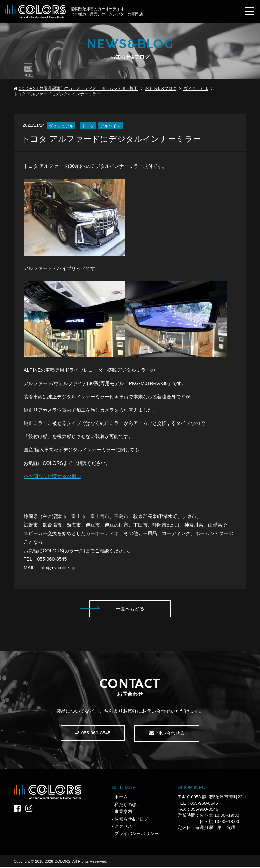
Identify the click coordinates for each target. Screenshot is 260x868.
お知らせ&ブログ (161, 89)
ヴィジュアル (196, 89)
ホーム (121, 798)
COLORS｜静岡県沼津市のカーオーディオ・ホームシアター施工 (78, 89)
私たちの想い (128, 805)
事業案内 (123, 813)
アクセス (123, 827)
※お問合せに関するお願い (52, 477)
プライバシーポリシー (137, 835)
